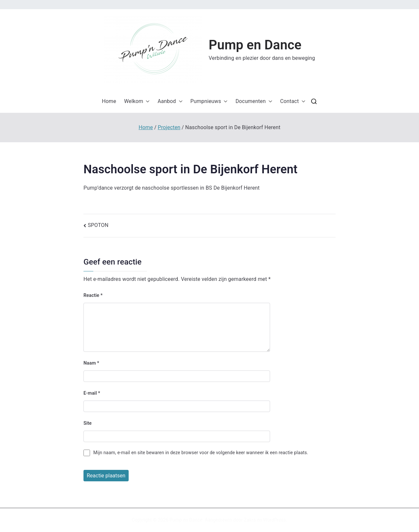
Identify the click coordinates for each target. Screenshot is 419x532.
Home (109, 101)
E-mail (92, 393)
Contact (293, 102)
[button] (153, 50)
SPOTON (98, 225)
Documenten (254, 102)
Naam (91, 363)
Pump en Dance (255, 45)
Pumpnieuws (209, 102)
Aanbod (170, 102)
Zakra (250, 520)
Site (88, 423)
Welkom (137, 102)
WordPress (274, 520)
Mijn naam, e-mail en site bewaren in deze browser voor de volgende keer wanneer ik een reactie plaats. (201, 453)
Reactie (93, 295)
